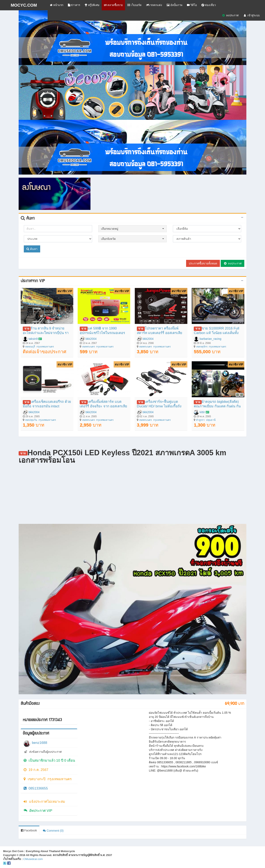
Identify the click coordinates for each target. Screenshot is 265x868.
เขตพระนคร (88, 347)
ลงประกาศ (230, 15)
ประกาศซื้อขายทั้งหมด (203, 263)
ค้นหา (32, 249)
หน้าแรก (57, 5)
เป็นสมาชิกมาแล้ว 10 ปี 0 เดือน (49, 760)
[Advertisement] (169, 187)
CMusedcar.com (33, 859)
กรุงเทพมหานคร (45, 347)
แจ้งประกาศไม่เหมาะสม (44, 802)
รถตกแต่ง (154, 5)
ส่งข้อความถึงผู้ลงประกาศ (43, 752)
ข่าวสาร (74, 5)
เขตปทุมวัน (31, 420)
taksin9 (33, 339)
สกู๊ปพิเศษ (92, 5)
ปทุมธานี (211, 420)
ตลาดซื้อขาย (113, 5)
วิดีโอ (192, 5)
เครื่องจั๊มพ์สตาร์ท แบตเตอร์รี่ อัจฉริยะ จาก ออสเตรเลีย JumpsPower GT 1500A (103, 406)
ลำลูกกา (200, 420)
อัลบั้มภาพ (175, 5)
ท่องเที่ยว (209, 5)
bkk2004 (91, 339)
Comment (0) (53, 831)
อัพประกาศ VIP (38, 811)
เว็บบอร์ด (134, 5)
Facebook (29, 830)
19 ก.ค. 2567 (36, 770)
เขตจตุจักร (202, 347)
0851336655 (36, 788)
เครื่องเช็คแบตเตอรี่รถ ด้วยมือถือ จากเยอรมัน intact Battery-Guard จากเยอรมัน (47, 406)
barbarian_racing (210, 339)
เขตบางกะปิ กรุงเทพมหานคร (48, 779)
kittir (202, 412)
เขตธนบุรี (30, 347)
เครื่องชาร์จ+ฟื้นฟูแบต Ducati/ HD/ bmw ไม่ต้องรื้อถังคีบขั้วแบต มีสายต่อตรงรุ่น (159, 406)
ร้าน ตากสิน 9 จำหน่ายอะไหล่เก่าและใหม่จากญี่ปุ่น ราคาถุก (46, 333)
